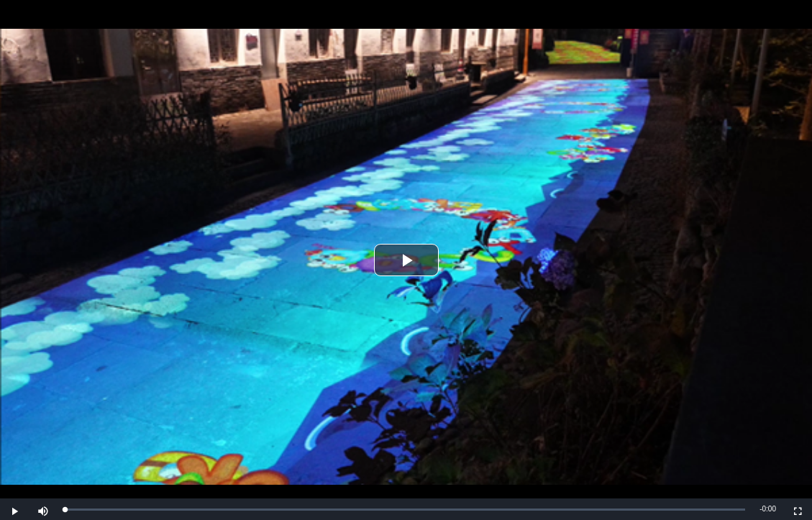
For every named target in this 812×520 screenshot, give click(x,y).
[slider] (405, 510)
